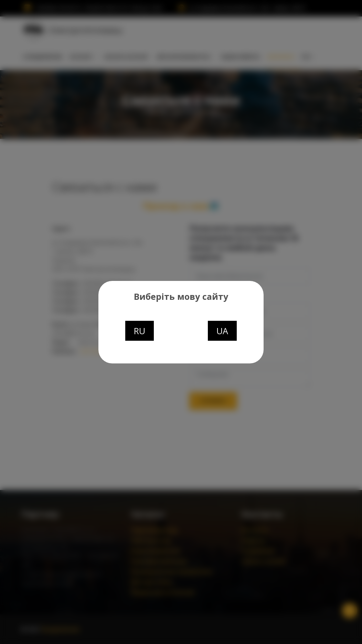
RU (140, 331)
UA (222, 331)
